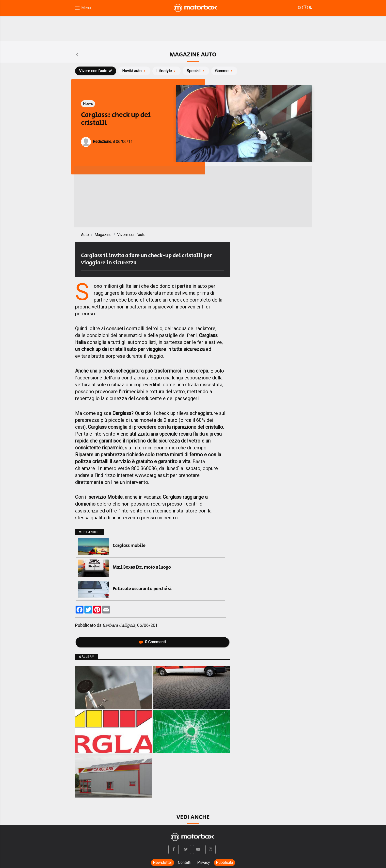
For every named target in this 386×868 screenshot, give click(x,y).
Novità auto (134, 71)
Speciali (196, 71)
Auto (85, 235)
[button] (174, 850)
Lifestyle (167, 71)
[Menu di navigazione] (83, 8)
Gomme (224, 71)
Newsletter (162, 862)
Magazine (103, 235)
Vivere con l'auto (96, 71)
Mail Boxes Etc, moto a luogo (142, 567)
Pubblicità (225, 862)
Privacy (204, 862)
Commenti (152, 642)
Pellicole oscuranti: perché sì (142, 589)
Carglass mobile (129, 546)
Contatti (185, 862)
